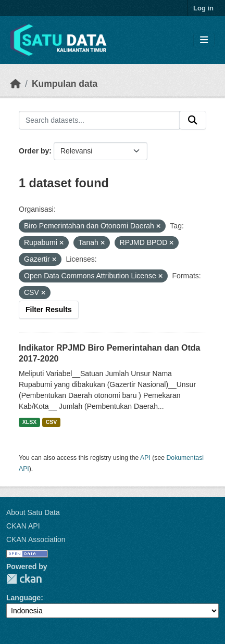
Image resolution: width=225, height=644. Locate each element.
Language (23, 598)
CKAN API (23, 526)
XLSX (29, 422)
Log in (203, 8)
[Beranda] (16, 84)
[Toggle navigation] (204, 40)
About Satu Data (33, 512)
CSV (52, 422)
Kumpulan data (65, 84)
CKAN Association (36, 539)
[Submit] (193, 120)
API (145, 458)
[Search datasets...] (99, 120)
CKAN (24, 579)
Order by (34, 151)
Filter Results (49, 310)
